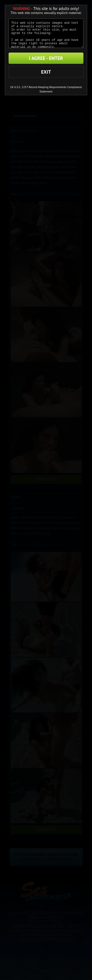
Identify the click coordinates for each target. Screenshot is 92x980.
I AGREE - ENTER (46, 58)
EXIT (46, 72)
